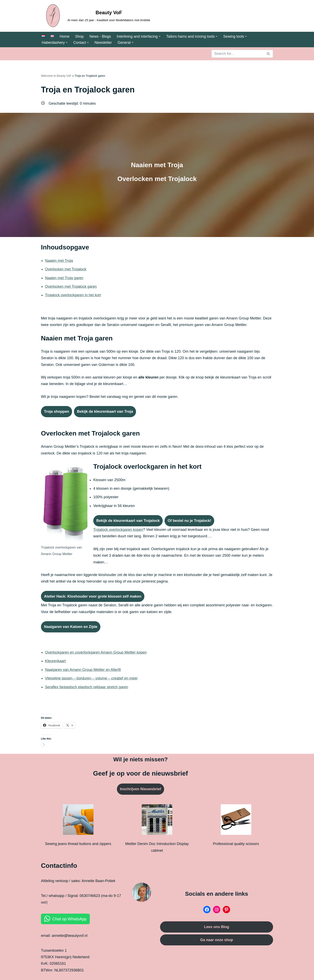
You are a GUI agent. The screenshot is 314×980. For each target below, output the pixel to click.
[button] (160, 36)
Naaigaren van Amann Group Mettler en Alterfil (83, 670)
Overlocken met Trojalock (66, 269)
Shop (79, 36)
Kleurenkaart (55, 661)
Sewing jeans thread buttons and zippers (78, 844)
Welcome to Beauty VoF (56, 76)
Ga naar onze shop (217, 940)
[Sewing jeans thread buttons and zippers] (78, 821)
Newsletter (103, 43)
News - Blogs (100, 36)
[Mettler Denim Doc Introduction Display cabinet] (157, 821)
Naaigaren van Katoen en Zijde (71, 627)
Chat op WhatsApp (69, 919)
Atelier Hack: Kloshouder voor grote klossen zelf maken (93, 596)
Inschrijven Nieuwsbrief (141, 789)
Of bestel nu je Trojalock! (189, 521)
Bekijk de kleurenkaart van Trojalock (128, 521)
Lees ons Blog (217, 927)
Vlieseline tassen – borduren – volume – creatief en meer (91, 678)
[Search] (238, 54)
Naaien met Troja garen (64, 278)
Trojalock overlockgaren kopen (118, 530)
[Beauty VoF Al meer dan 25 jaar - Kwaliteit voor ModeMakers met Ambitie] (96, 16)
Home (65, 36)
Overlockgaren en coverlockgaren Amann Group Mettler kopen (96, 652)
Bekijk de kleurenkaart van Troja (105, 412)
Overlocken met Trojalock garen (71, 286)
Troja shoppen (57, 412)
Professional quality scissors (236, 844)
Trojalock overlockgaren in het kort (73, 295)
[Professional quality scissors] (236, 821)
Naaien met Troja (59, 261)
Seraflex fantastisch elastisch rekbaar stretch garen (87, 687)
